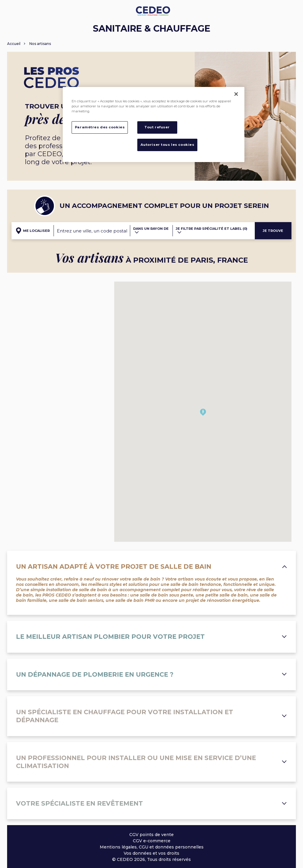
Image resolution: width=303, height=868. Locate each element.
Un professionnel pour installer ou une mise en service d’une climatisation (151, 762)
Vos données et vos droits (151, 853)
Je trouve (273, 231)
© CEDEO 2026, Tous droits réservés (151, 859)
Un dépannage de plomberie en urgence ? (151, 674)
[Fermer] (236, 94)
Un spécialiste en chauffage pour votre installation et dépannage (151, 716)
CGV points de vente (151, 835)
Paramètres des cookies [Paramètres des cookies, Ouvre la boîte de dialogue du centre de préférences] (100, 127)
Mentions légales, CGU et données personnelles (152, 847)
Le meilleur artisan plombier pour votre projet (151, 637)
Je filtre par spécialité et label (212, 230)
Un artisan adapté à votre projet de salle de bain (151, 566)
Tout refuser (157, 127)
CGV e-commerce (152, 841)
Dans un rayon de (151, 230)
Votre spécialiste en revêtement (151, 803)
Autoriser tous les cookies (167, 145)
